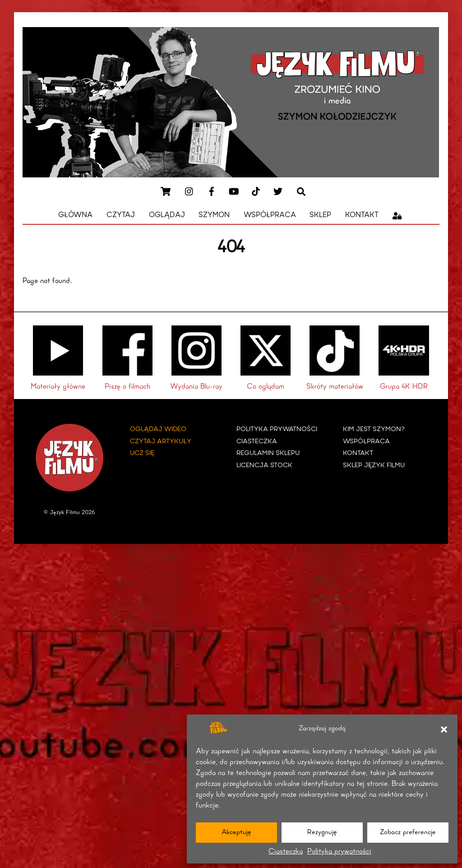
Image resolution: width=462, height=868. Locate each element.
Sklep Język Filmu (374, 465)
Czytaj (121, 215)
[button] (444, 729)
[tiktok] (256, 191)
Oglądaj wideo (158, 429)
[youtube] (234, 191)
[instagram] (189, 191)
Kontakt (362, 215)
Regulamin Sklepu (268, 453)
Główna (75, 215)
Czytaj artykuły (161, 440)
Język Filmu (65, 512)
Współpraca (270, 215)
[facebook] (212, 191)
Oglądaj (167, 215)
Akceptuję (236, 833)
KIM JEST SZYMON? (374, 429)
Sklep (320, 215)
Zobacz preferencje (408, 833)
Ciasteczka (286, 852)
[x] (278, 191)
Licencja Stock (264, 465)
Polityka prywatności (339, 852)
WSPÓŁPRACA (366, 440)
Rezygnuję (322, 833)
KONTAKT (358, 453)
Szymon (214, 215)
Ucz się (142, 453)
